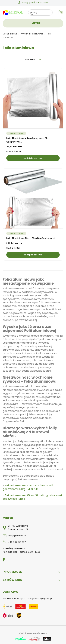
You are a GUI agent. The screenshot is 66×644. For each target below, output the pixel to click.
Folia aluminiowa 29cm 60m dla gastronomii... (32, 238)
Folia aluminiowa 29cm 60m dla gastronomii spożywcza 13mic (32, 497)
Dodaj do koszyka (33, 158)
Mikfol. (22, 633)
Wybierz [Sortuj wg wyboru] (33, 59)
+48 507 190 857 (17, 542)
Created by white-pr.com (36, 633)
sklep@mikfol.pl (17, 536)
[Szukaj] (40, 13)
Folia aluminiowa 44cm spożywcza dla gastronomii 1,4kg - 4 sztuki (29, 487)
